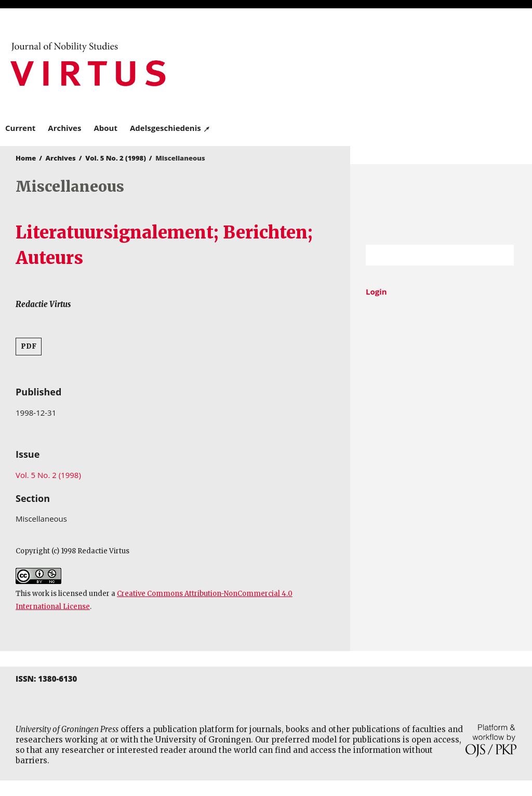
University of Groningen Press (396, 63)
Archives (64, 128)
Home (26, 158)
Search (501, 255)
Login (376, 291)
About (105, 128)
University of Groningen (441, 204)
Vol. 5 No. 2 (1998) (116, 158)
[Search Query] (427, 255)
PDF (29, 346)
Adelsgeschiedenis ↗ (170, 128)
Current (20, 128)
